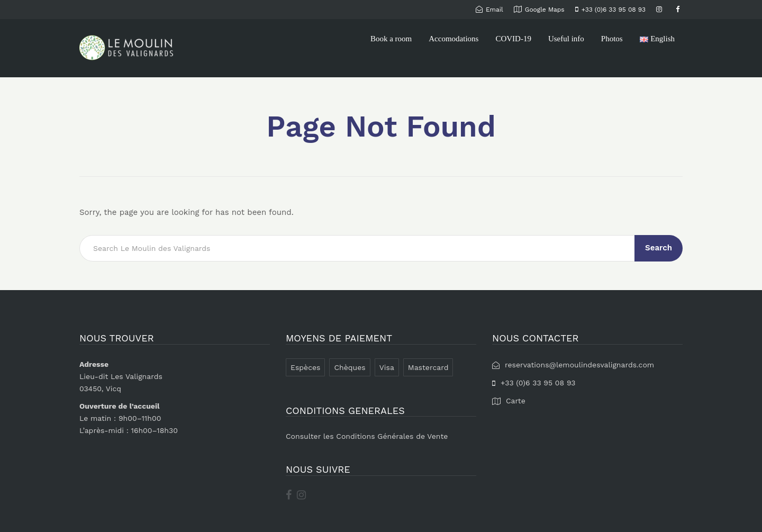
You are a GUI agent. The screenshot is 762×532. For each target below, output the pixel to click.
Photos (612, 39)
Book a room (391, 39)
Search (659, 248)
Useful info (566, 39)
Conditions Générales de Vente (392, 436)
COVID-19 (513, 39)
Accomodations (453, 39)
